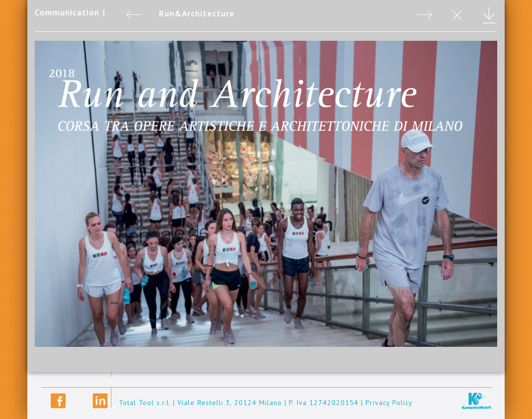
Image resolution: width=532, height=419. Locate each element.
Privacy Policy (389, 403)
